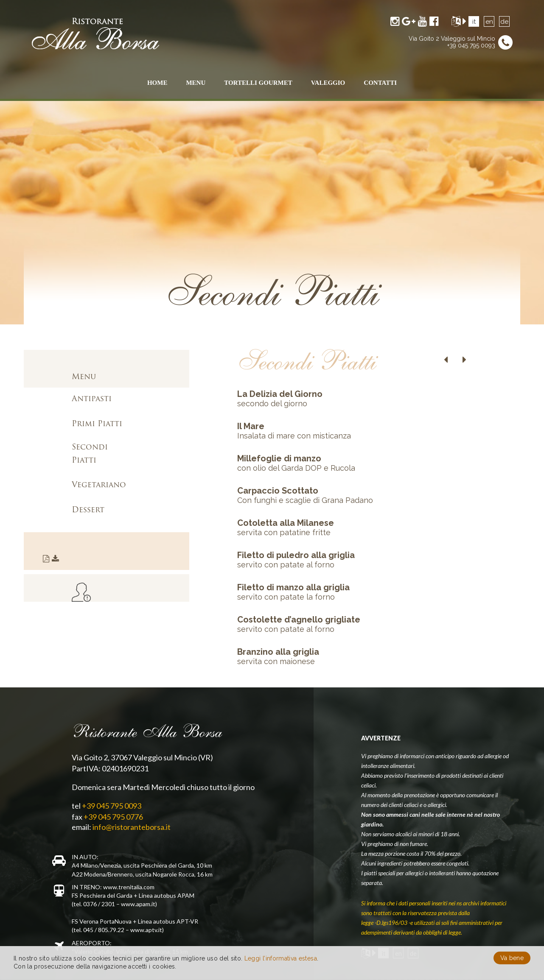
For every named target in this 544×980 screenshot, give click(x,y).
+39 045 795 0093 (471, 45)
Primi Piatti (97, 424)
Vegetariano (99, 485)
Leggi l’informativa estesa (281, 958)
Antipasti (92, 399)
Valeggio (328, 83)
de (504, 22)
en (489, 22)
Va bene (512, 958)
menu (196, 83)
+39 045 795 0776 (113, 817)
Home (157, 83)
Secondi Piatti (90, 454)
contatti (380, 83)
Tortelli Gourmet (258, 83)
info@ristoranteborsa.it (132, 827)
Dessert (88, 510)
